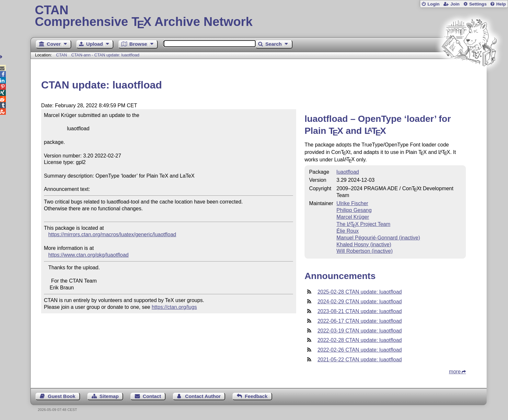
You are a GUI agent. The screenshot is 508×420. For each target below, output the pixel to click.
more (455, 372)
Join (455, 4)
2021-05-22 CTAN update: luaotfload (360, 360)
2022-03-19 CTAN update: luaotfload (360, 331)
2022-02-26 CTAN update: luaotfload (360, 350)
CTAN (62, 55)
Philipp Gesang (354, 210)
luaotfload (348, 172)
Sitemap (109, 396)
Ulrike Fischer (352, 203)
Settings (478, 4)
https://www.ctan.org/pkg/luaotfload (88, 255)
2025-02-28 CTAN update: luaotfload (360, 292)
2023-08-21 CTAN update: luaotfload (360, 311)
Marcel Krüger (353, 217)
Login (433, 4)
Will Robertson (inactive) (365, 251)
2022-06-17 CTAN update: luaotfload (360, 321)
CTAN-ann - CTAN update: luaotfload (105, 55)
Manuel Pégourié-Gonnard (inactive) (378, 238)
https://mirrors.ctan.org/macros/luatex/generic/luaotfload (112, 234)
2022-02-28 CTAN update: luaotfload (360, 340)
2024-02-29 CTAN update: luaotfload (360, 302)
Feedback (256, 396)
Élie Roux (348, 231)
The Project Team (364, 224)
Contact (152, 396)
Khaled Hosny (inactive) (364, 245)
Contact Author (203, 396)
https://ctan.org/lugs (174, 307)
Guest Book (62, 396)
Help (501, 4)
